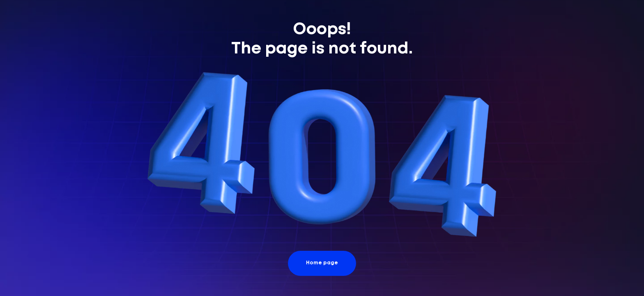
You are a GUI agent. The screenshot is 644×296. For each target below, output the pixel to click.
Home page (322, 263)
